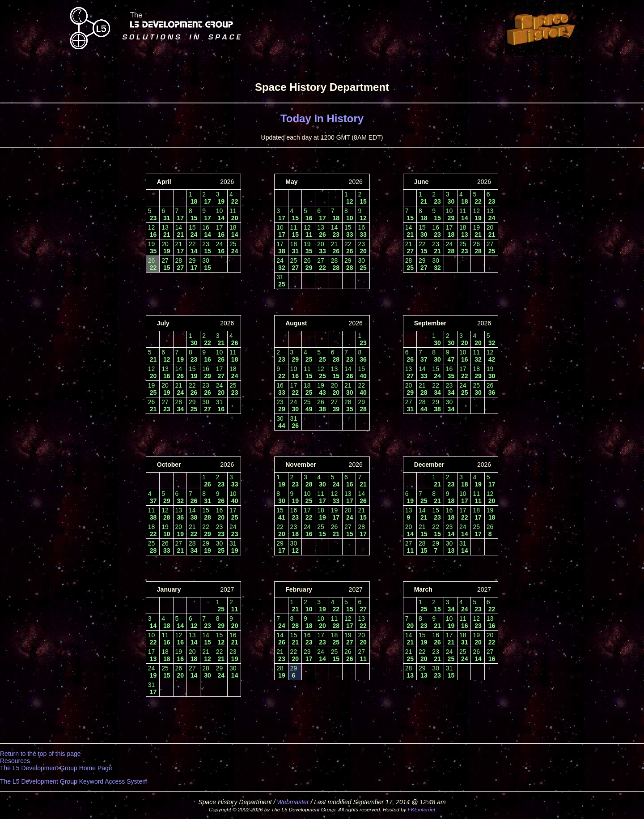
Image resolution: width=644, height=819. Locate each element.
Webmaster (293, 802)
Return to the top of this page (40, 754)
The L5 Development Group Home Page (56, 768)
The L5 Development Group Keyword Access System (74, 781)
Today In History (322, 118)
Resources (15, 761)
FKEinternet (422, 809)
